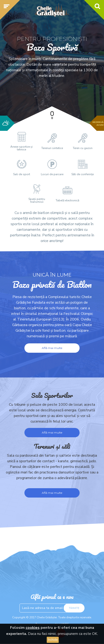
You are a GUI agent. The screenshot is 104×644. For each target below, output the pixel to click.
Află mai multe (52, 348)
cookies (33, 628)
